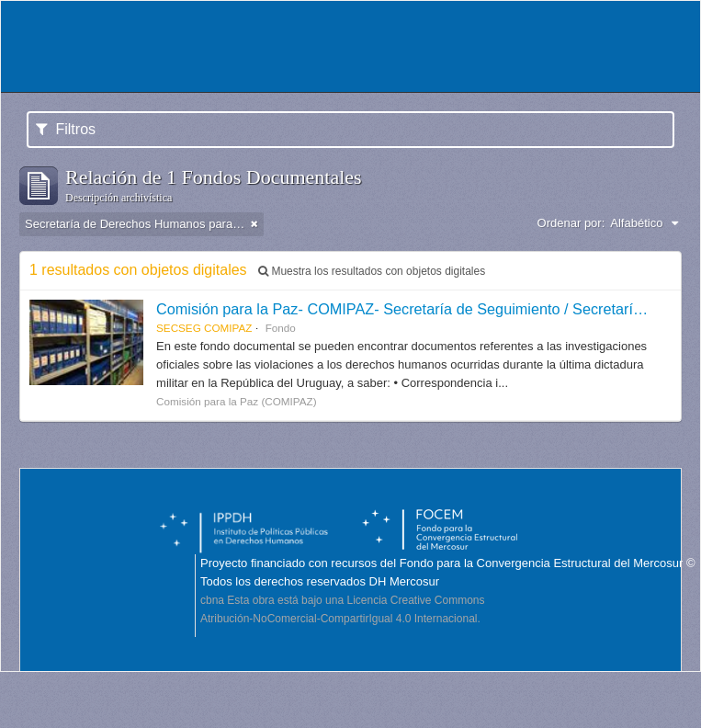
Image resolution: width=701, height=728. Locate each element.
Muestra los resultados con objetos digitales (372, 271)
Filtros (66, 129)
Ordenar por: (571, 223)
